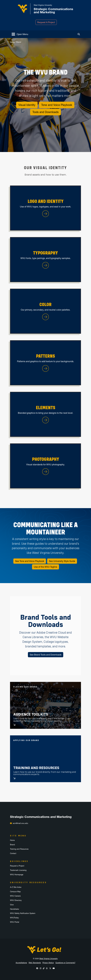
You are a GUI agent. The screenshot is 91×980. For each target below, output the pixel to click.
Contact (13, 853)
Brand (12, 845)
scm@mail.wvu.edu (20, 823)
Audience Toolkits (31, 714)
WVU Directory (16, 900)
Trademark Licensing (18, 870)
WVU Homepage (17, 875)
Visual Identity (27, 105)
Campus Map (15, 892)
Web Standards (35, 963)
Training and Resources (36, 768)
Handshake (15, 909)
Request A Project (46, 22)
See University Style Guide (62, 561)
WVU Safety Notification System (23, 913)
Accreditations (21, 963)
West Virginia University (48, 959)
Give (12, 905)
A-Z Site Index (16, 887)
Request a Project (17, 866)
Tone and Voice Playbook (57, 105)
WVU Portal (15, 922)
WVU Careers (15, 896)
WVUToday (14, 918)
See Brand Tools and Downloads (46, 655)
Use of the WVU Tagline (45, 567)
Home (12, 42)
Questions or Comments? (65, 963)
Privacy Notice (48, 963)
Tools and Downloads (45, 112)
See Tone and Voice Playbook (30, 561)
